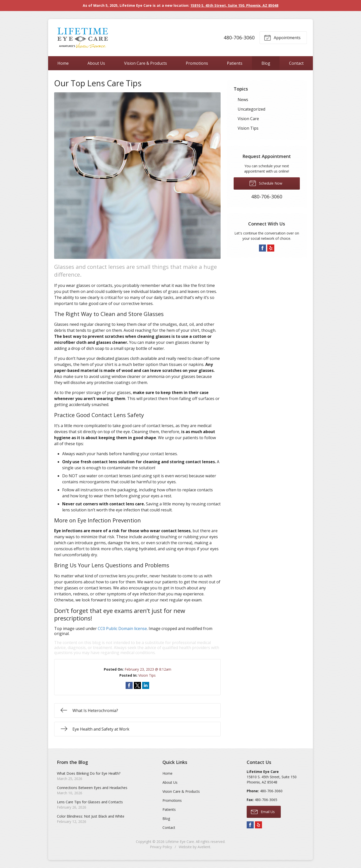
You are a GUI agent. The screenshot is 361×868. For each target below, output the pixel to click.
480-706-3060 (239, 37)
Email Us (263, 812)
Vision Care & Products (146, 63)
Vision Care (248, 119)
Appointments (282, 37)
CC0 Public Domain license (122, 628)
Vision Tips (147, 675)
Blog (266, 63)
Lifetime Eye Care (180, 842)
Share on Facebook (129, 685)
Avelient (204, 847)
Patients (235, 63)
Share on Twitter (137, 685)
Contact (296, 63)
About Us (96, 63)
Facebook (262, 248)
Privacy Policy (161, 847)
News (243, 100)
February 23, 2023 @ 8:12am (148, 669)
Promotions (197, 63)
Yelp (271, 248)
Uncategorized (251, 109)
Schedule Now (266, 183)
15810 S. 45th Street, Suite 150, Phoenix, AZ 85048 (234, 5)
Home (63, 63)
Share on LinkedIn (146, 685)
